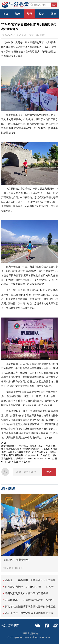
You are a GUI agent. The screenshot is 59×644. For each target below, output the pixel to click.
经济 (41, 14)
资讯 (30, 14)
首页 (6, 14)
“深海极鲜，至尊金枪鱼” (16, 560)
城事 (18, 14)
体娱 (53, 14)
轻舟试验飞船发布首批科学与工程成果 (27, 593)
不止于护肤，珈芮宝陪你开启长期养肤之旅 (29, 613)
